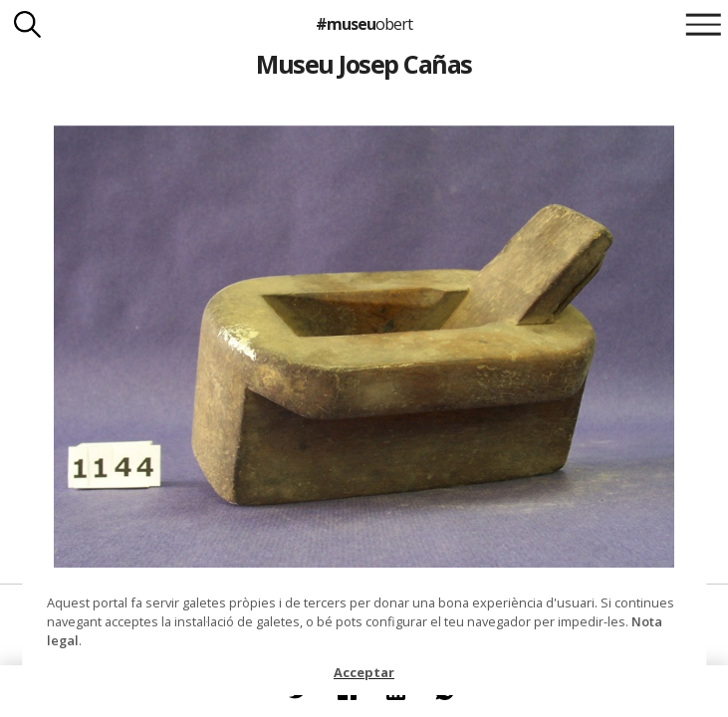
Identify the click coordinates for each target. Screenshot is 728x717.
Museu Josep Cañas (364, 64)
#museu (364, 24)
